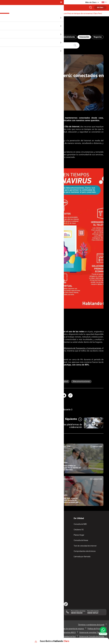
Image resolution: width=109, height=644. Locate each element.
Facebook (51, 360)
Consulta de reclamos (11, 579)
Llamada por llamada (82, 557)
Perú (25, 382)
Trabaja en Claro (45, 584)
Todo (10, 38)
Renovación (43, 541)
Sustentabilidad (44, 574)
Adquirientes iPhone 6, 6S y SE (15, 584)
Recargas (42, 536)
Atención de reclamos (11, 574)
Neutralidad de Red (68, 636)
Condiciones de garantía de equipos (70, 628)
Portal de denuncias (46, 594)
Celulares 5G (79, 531)
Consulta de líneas (81, 541)
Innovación (83, 38)
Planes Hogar (8, 536)
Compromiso (48, 38)
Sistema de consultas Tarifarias (92, 632)
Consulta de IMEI (80, 526)
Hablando (25, 26)
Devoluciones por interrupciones (15, 569)
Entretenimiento (66, 38)
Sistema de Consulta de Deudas (92, 636)
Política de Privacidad (96, 628)
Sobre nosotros (44, 569)
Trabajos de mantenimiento (49, 589)
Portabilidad (43, 547)
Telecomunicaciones (81, 382)
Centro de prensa (45, 579)
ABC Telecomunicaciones (27, 38)
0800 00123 (93, 612)
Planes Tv (7, 541)
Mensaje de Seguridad (12, 589)
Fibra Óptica (7, 531)
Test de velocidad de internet (85, 547)
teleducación (37, 382)
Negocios (96, 38)
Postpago (42, 531)
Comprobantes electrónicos (85, 552)
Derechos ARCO (69, 632)
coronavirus (43, 135)
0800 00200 (77, 612)
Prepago (42, 526)
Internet (51, 382)
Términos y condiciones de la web (91, 624)
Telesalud (64, 382)
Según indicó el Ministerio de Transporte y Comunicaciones (76, 349)
